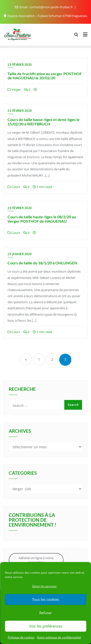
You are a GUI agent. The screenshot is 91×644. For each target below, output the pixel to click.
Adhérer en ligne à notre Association (36, 560)
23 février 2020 (20, 65)
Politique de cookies (21, 637)
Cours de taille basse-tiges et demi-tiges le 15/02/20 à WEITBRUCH (44, 122)
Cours (14, 187)
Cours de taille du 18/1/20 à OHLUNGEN (42, 263)
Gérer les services (44, 586)
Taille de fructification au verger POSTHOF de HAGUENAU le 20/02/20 (45, 76)
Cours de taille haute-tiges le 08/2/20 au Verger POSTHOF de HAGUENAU (42, 219)
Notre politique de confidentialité (59, 637)
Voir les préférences (46, 626)
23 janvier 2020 (20, 254)
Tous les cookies (45, 599)
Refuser (46, 613)
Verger (14, 90)
